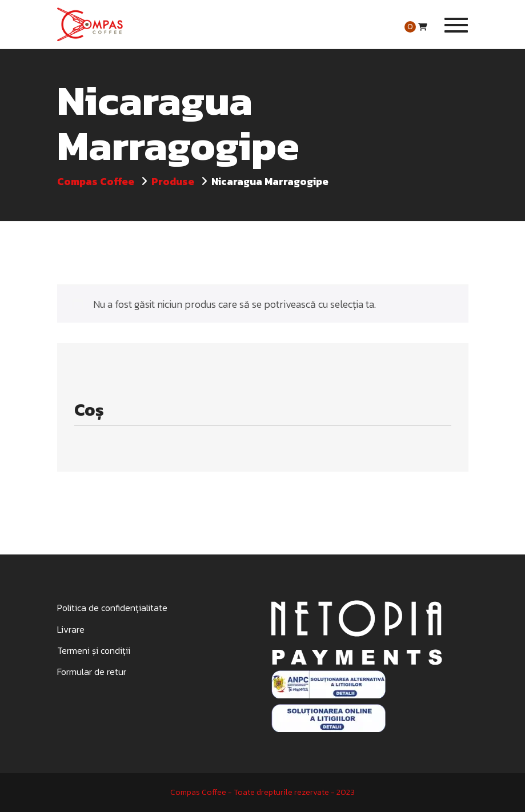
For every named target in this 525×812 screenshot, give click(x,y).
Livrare (71, 629)
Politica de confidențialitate (112, 608)
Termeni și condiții (94, 650)
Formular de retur (92, 672)
